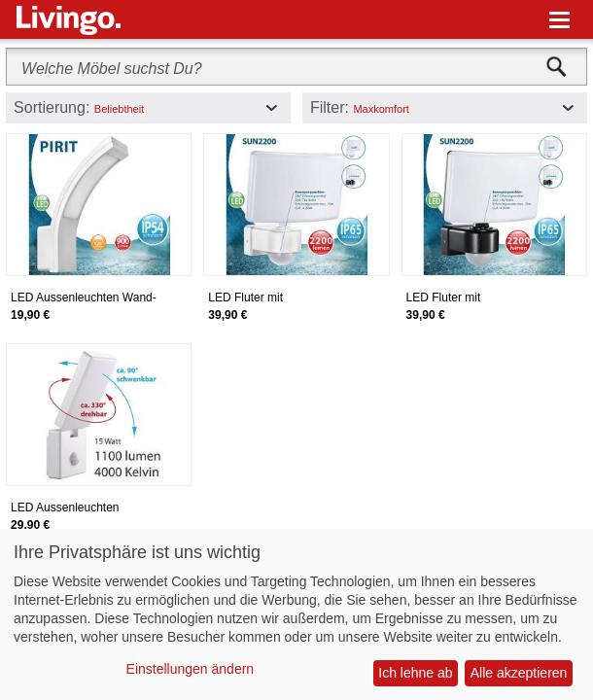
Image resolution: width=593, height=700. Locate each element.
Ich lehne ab (415, 673)
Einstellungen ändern (191, 669)
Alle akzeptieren (519, 673)
